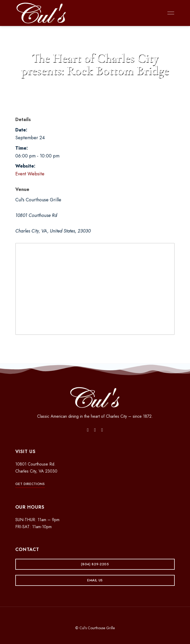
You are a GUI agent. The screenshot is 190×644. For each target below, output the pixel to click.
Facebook (88, 430)
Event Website (30, 174)
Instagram (95, 430)
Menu (169, 13)
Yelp (102, 430)
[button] (30, 484)
